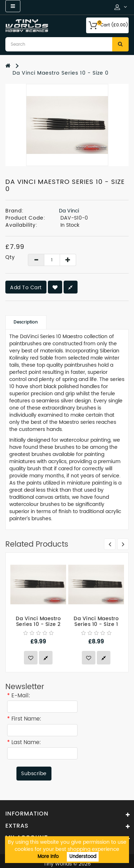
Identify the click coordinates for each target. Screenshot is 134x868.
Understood (83, 857)
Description (26, 322)
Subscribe (34, 774)
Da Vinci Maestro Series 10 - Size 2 (38, 622)
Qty (10, 257)
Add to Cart (26, 288)
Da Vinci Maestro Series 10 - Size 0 (61, 73)
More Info (48, 857)
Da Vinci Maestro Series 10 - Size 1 (96, 622)
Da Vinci (69, 211)
